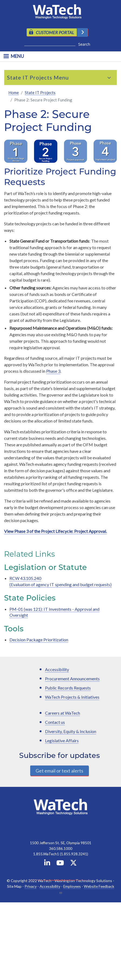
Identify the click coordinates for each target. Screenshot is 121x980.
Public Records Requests (68, 688)
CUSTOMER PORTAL (55, 32)
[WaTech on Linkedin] (47, 864)
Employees (72, 886)
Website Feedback (99, 886)
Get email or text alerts (59, 771)
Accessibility (57, 669)
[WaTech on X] (73, 864)
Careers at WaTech (63, 713)
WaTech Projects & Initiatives (72, 697)
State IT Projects (30, 77)
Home (14, 93)
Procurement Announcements (72, 679)
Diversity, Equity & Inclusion (71, 731)
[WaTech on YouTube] (60, 864)
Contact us (55, 722)
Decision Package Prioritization (39, 640)
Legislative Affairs (62, 740)
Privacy (31, 886)
